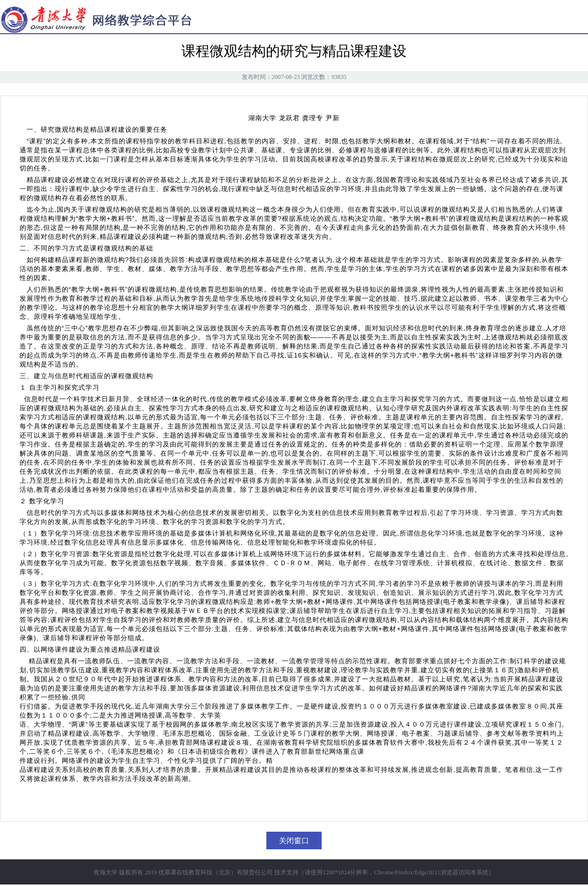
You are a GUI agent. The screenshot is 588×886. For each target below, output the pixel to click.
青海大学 (106, 872)
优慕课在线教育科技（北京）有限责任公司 (216, 872)
